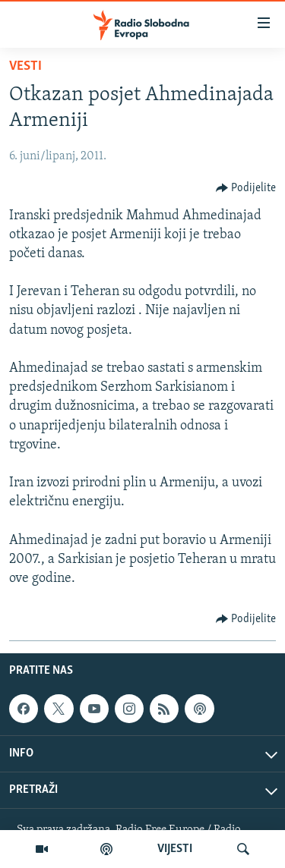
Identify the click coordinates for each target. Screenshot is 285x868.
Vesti (25, 66)
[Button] (246, 188)
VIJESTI (175, 849)
